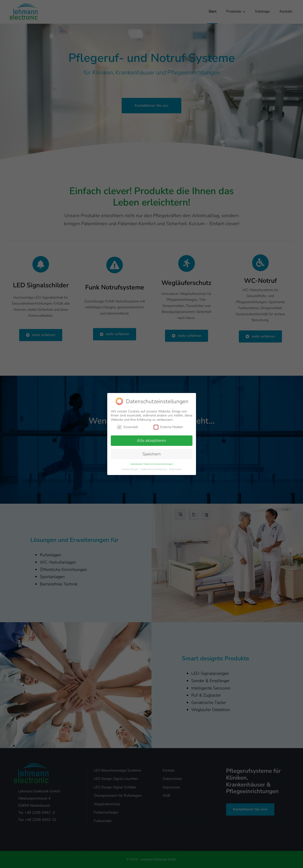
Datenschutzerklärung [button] (154, 469)
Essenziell (127, 427)
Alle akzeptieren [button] (151, 440)
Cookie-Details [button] (130, 469)
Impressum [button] (175, 469)
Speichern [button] (152, 454)
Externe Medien (168, 427)
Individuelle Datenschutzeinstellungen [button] (151, 464)
